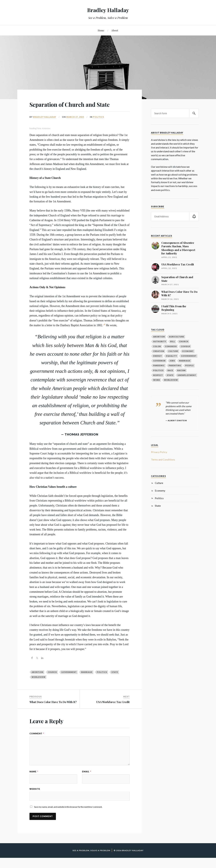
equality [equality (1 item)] (171, 356)
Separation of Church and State (71, 108)
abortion (38, 681)
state (115, 681)
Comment (37, 743)
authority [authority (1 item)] (160, 341)
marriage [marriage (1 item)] (185, 361)
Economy (160, 490)
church (52, 681)
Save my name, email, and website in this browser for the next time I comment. (68, 817)
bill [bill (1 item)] (173, 341)
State (158, 506)
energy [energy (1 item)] (158, 356)
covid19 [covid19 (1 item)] (185, 346)
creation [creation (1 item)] (159, 351)
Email (87, 781)
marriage (87, 681)
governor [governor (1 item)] (159, 361)
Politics (98, 126)
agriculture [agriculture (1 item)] (177, 337)
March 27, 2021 (75, 126)
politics (102, 681)
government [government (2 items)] (189, 356)
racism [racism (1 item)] (181, 370)
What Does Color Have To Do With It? (53, 711)
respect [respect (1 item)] (158, 375)
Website (35, 799)
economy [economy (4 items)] (188, 351)
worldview (39, 686)
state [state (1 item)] (170, 375)
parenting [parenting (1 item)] (175, 365)
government (69, 681)
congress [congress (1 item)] (171, 346)
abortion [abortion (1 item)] (159, 337)
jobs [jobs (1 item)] (172, 361)
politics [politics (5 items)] (158, 370)
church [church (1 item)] (184, 341)
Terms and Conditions (163, 459)
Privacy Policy (159, 452)
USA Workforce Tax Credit (113, 711)
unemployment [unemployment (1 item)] (187, 375)
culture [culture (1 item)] (173, 351)
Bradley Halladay (108, 10)
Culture (159, 483)
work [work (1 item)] (157, 380)
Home (101, 30)
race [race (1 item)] (170, 370)
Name (34, 781)
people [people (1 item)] (189, 365)
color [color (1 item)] (157, 346)
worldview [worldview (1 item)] (171, 380)
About (115, 30)
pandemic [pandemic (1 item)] (159, 365)
